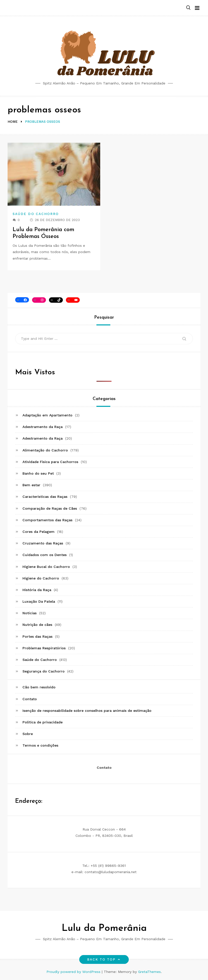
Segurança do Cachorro (44, 671)
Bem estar (31, 485)
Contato (30, 699)
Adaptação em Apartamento (47, 415)
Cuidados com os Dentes (45, 555)
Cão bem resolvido (39, 687)
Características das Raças (45, 497)
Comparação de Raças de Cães (50, 508)
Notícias (30, 613)
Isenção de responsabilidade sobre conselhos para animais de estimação (87, 711)
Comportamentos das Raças (47, 520)
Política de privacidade (43, 722)
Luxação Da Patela (39, 601)
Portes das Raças (37, 636)
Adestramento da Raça (43, 427)
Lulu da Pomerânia (104, 928)
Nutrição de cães (37, 625)
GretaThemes (149, 972)
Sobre (28, 734)
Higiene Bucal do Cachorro (46, 567)
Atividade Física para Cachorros (50, 462)
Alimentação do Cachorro (45, 450)
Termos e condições (40, 745)
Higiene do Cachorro (41, 578)
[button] (188, 8)
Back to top (104, 959)
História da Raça (37, 590)
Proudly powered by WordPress (74, 972)
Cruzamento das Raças (43, 543)
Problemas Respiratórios (44, 648)
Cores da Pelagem (38, 532)
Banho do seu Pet (38, 473)
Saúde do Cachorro (36, 214)
